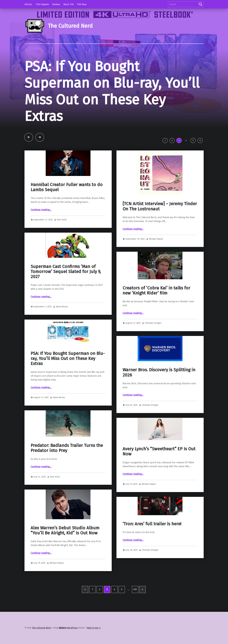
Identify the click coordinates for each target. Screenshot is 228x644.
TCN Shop (82, 4)
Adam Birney (62, 307)
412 (135, 589)
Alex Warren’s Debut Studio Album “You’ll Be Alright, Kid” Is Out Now (65, 530)
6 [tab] (200, 140)
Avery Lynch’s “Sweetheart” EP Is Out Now (159, 451)
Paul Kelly (62, 220)
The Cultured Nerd (70, 26)
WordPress (72, 628)
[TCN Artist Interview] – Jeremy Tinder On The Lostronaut (160, 206)
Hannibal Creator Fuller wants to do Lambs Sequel (67, 187)
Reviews (56, 4)
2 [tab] (172, 140)
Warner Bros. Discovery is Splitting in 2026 (159, 372)
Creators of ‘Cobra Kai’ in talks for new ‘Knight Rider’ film (156, 291)
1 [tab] (165, 140)
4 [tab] (186, 140)
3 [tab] (179, 140)
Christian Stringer (153, 323)
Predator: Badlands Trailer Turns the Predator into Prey (67, 448)
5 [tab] (193, 140)
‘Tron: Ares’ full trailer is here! (152, 524)
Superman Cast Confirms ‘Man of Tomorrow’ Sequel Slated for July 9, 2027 (66, 272)
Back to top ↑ (94, 628)
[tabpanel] (114, 97)
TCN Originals (42, 4)
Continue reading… (41, 210)
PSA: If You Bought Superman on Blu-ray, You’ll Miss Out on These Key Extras (112, 91)
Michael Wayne (156, 239)
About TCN (69, 4)
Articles (28, 4)
